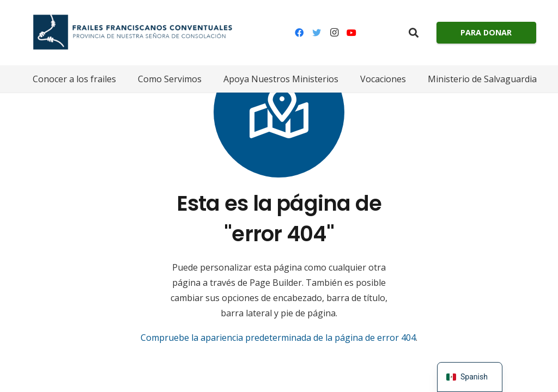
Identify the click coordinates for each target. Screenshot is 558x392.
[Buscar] (414, 33)
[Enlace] (129, 33)
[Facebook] (299, 33)
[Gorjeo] (317, 33)
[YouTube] (351, 33)
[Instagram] (334, 33)
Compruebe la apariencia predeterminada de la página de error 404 (278, 338)
